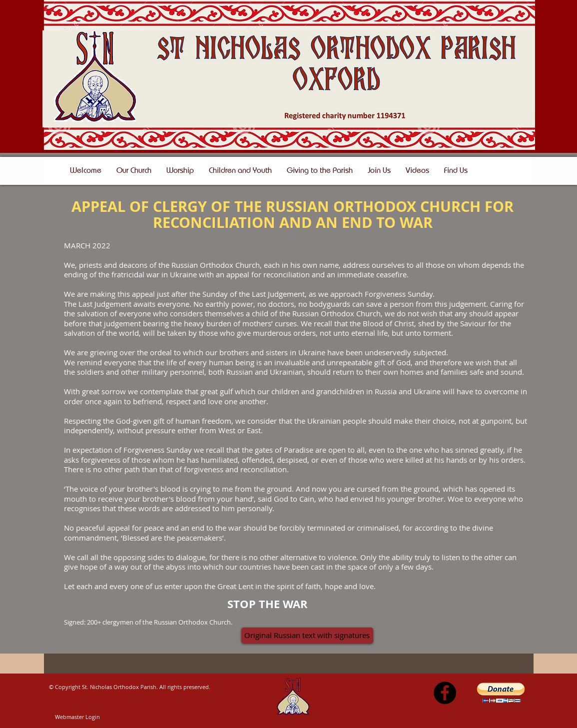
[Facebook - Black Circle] (445, 693)
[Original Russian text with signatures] (307, 636)
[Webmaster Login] (77, 717)
